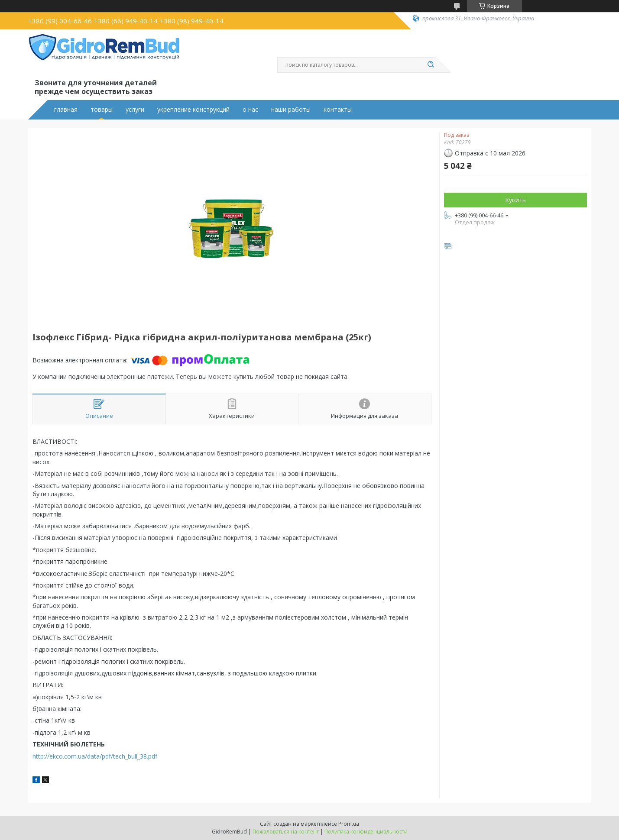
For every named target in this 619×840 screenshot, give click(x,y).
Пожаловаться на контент (286, 832)
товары (102, 110)
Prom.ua (349, 824)
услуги (135, 110)
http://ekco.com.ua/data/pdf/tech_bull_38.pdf (95, 756)
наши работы (291, 110)
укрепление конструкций (193, 110)
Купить (515, 200)
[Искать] (431, 65)
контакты (338, 110)
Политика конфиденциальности (366, 832)
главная (66, 110)
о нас (250, 110)
